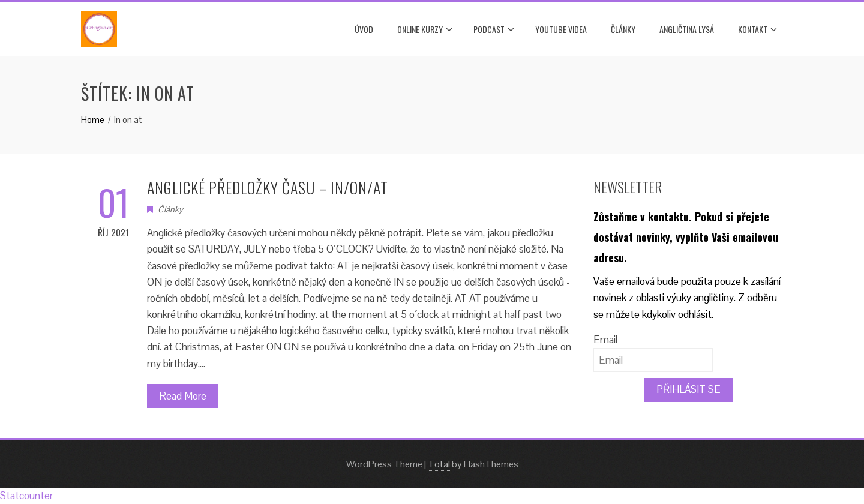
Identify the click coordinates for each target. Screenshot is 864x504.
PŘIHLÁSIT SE (688, 389)
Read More (183, 396)
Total (439, 464)
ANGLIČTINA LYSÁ (687, 29)
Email (605, 340)
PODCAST (494, 29)
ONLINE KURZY (425, 29)
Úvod (364, 29)
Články (623, 29)
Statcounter (26, 496)
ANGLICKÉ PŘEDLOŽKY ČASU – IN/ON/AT (268, 187)
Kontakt (757, 29)
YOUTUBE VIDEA (561, 29)
